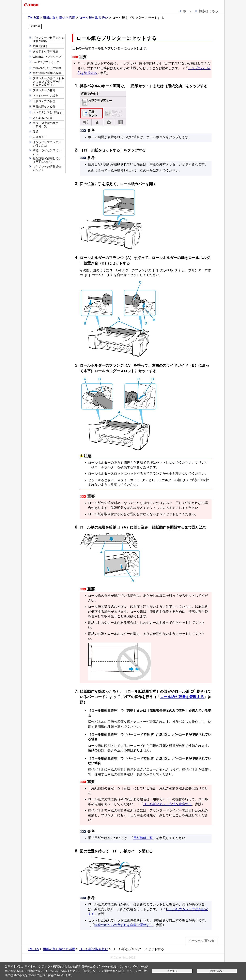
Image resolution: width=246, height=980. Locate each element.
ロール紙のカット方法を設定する (167, 804)
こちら (52, 971)
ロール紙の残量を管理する (182, 697)
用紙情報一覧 (143, 838)
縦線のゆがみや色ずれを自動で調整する (124, 925)
